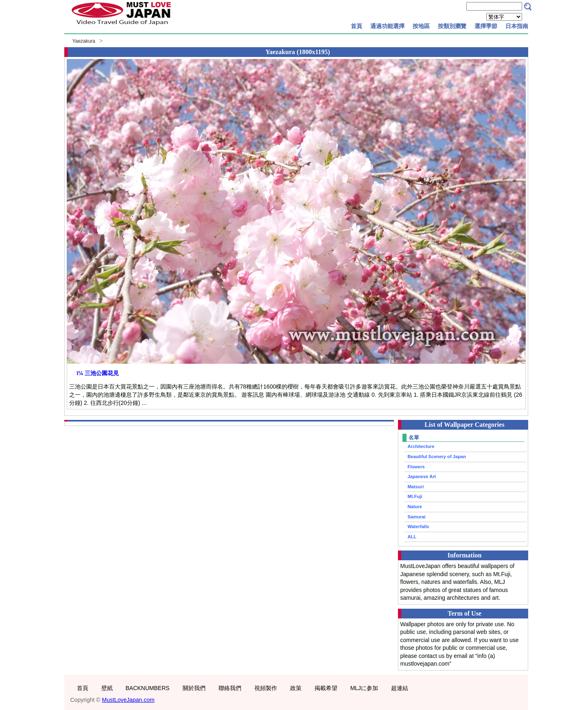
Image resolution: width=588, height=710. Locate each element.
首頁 (356, 26)
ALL (412, 537)
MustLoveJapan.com (128, 700)
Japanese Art (422, 476)
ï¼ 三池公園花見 (98, 373)
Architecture (421, 446)
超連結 (400, 688)
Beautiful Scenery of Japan (437, 457)
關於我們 (194, 688)
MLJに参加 (364, 688)
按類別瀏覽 (452, 26)
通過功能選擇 (387, 26)
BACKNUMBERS (148, 688)
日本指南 (517, 26)
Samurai (417, 517)
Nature (415, 507)
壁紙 (107, 688)
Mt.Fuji (415, 496)
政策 (296, 688)
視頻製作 (266, 688)
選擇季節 (486, 26)
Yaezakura (84, 41)
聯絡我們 (230, 688)
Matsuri (416, 487)
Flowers (416, 467)
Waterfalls (419, 526)
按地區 (421, 26)
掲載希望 (326, 688)
